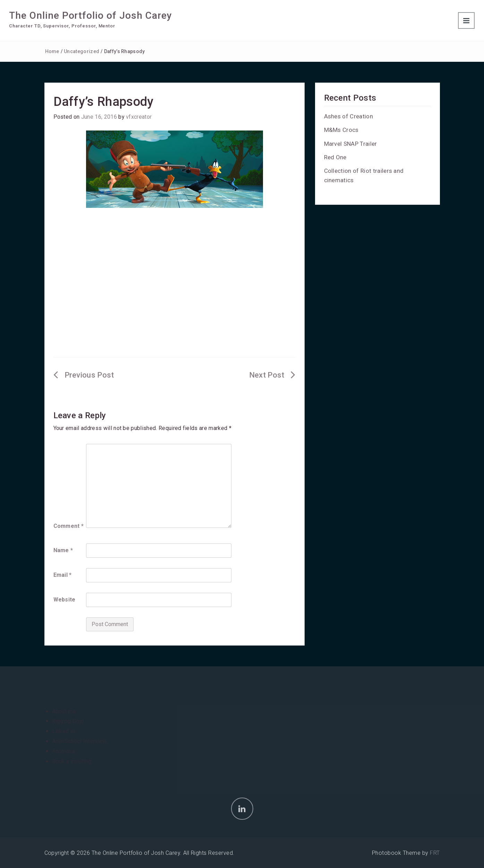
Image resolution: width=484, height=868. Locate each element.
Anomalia (64, 751)
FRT (435, 853)
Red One (335, 157)
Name (63, 550)
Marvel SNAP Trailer (351, 144)
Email (63, 575)
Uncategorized (82, 51)
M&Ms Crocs (341, 130)
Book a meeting (72, 761)
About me (64, 711)
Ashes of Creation (349, 116)
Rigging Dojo (68, 721)
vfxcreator (139, 117)
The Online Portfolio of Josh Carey (91, 15)
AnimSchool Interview (79, 741)
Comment (69, 526)
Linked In (64, 731)
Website (65, 600)
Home (52, 51)
